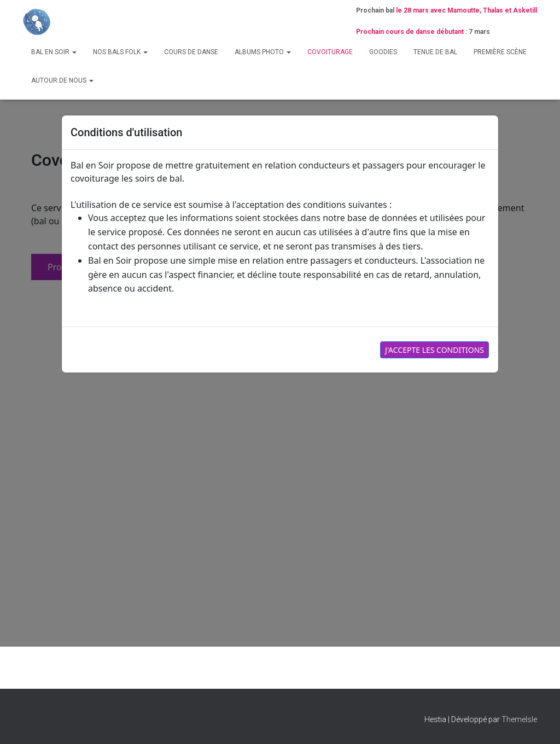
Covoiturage (330, 52)
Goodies (383, 52)
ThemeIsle (519, 719)
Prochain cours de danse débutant (410, 32)
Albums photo (263, 52)
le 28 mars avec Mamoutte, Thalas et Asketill (466, 10)
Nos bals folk (120, 52)
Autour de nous (62, 80)
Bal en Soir (54, 52)
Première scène (500, 52)
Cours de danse (191, 52)
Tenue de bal (435, 52)
